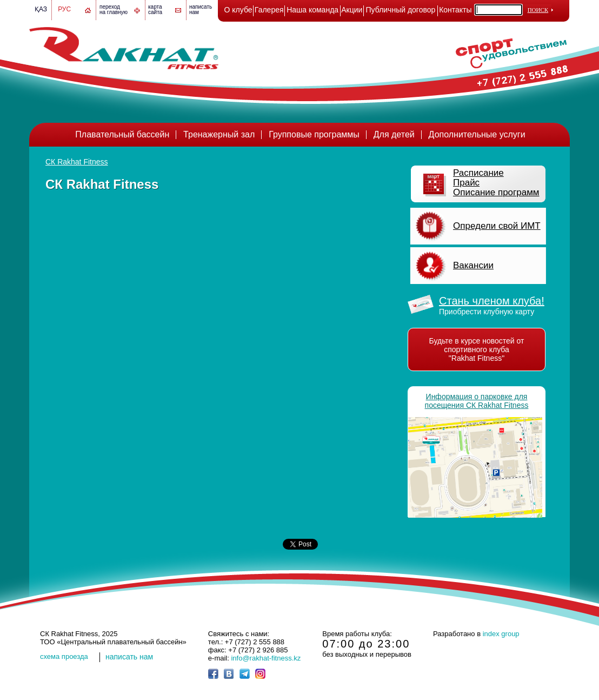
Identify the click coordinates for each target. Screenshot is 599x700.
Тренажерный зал (219, 134)
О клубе (238, 10)
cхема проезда (64, 656)
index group (501, 634)
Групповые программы (314, 134)
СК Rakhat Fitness (77, 162)
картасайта (155, 9)
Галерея (269, 10)
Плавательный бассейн (122, 134)
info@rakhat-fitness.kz (266, 658)
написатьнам (201, 9)
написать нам (129, 657)
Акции (352, 10)
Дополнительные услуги (477, 134)
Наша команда (312, 10)
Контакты (455, 10)
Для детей (394, 134)
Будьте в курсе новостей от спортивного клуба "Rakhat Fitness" (477, 349)
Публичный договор (401, 10)
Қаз (41, 9)
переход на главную (114, 9)
